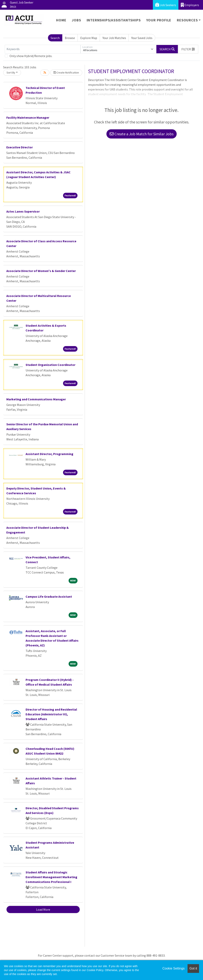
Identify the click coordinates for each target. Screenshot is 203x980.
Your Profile (159, 20)
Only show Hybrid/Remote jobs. (31, 56)
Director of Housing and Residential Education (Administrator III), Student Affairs (51, 714)
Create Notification (66, 73)
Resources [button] (187, 20)
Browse (70, 38)
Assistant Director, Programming (49, 454)
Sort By (11, 73)
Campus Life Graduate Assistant (49, 596)
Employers (190, 5)
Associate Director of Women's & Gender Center (41, 271)
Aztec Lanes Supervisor (23, 211)
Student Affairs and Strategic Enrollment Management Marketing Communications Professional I (51, 877)
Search (55, 38)
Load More (43, 909)
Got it (193, 968)
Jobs (76, 20)
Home (61, 20)
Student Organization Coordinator (50, 365)
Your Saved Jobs (142, 38)
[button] (188, 49)
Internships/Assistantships (114, 20)
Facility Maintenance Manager (28, 117)
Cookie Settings (173, 968)
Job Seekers (166, 5)
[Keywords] (43, 49)
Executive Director (20, 147)
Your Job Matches (114, 38)
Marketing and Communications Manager (36, 399)
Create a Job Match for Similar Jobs (142, 134)
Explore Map (89, 38)
